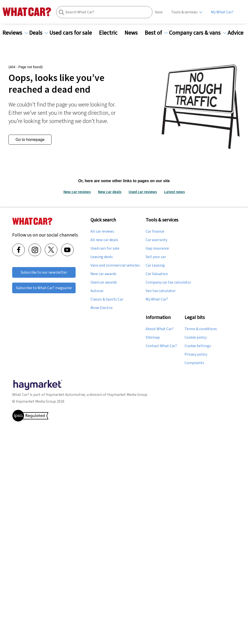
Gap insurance (157, 248)
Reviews (15, 33)
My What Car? (222, 12)
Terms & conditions (201, 329)
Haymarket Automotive (65, 395)
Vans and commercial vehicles (115, 265)
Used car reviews (143, 192)
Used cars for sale (74, 33)
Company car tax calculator (168, 282)
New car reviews (77, 192)
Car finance (155, 231)
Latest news (174, 192)
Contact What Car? (161, 346)
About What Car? (160, 329)
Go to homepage (30, 140)
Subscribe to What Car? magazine (44, 288)
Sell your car (156, 257)
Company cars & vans (198, 33)
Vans (159, 12)
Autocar (97, 291)
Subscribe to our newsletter (44, 272)
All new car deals (104, 240)
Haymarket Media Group (127, 395)
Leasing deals (102, 257)
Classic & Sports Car (107, 299)
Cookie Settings (198, 346)
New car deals (110, 192)
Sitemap (153, 337)
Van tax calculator (161, 291)
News (134, 33)
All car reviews (102, 231)
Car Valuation (157, 274)
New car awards (103, 274)
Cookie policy (196, 337)
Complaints (194, 363)
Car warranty (156, 240)
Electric (111, 33)
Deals (39, 33)
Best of (156, 33)
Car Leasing (155, 265)
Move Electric (102, 308)
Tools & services (184, 12)
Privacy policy (196, 354)
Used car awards (104, 282)
